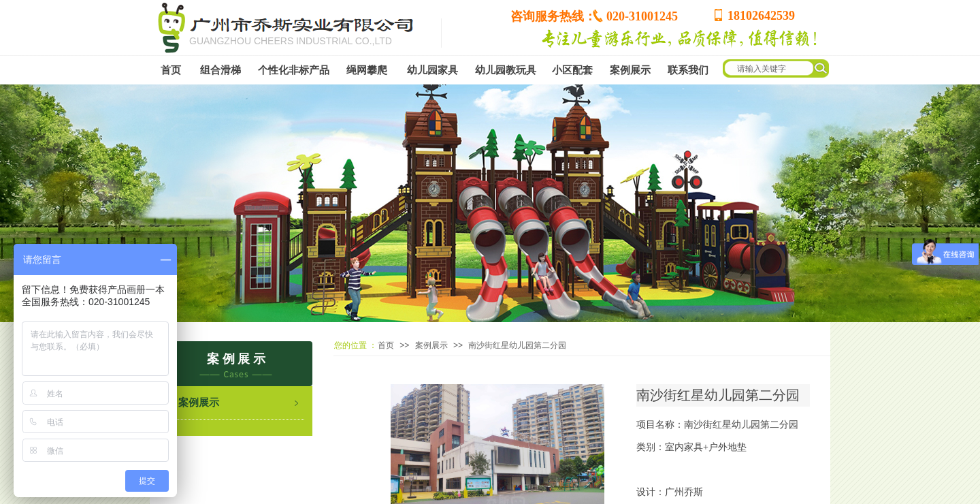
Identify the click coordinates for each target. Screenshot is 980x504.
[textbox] (816, 69)
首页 (386, 345)
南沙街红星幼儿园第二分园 (517, 345)
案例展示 (431, 345)
